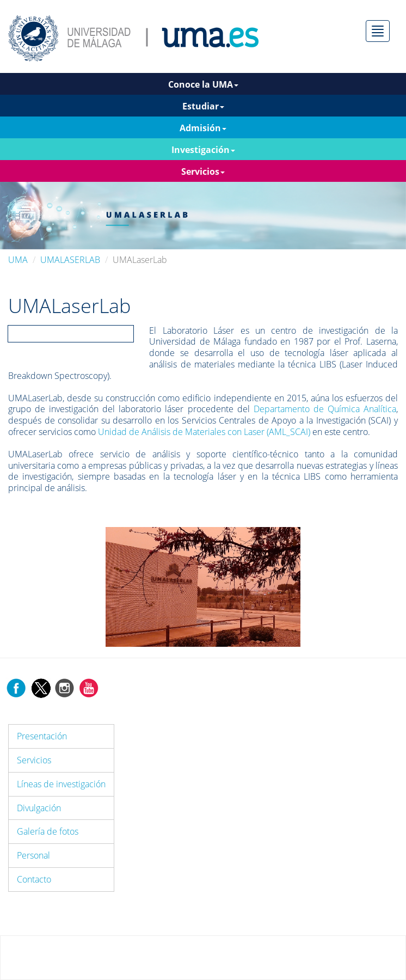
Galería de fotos (48, 831)
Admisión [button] (203, 128)
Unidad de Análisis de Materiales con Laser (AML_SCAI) (204, 432)
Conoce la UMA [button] (203, 84)
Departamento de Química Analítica (325, 409)
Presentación (42, 736)
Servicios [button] (203, 171)
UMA (18, 260)
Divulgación (39, 808)
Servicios (34, 760)
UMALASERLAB (70, 260)
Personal (33, 855)
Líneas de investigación (61, 784)
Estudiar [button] (203, 106)
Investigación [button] (203, 150)
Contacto (34, 879)
